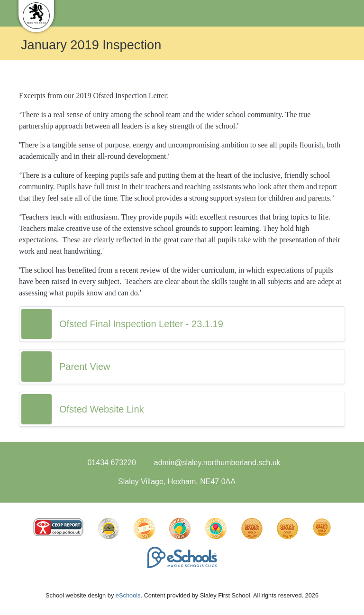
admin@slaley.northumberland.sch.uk (217, 463)
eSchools (128, 595)
